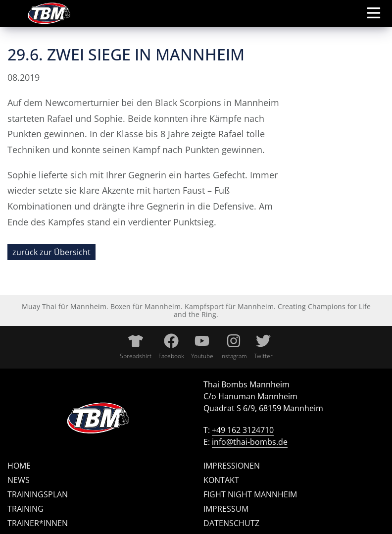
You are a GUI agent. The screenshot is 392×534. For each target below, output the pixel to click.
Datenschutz (231, 523)
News (19, 480)
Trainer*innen (38, 523)
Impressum (226, 509)
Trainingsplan (38, 494)
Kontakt (221, 480)
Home (19, 466)
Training (25, 509)
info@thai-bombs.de (250, 442)
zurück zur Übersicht (51, 252)
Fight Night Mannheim (250, 494)
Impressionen (232, 466)
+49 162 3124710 (243, 430)
